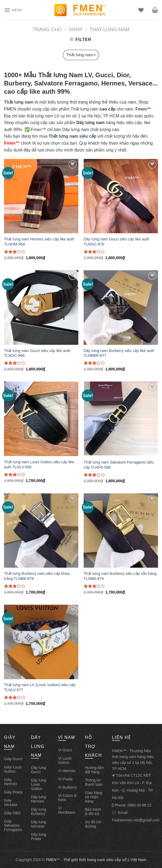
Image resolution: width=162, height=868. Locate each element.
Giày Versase (11, 803)
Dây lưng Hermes (38, 799)
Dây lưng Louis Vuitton (38, 784)
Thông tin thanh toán (94, 782)
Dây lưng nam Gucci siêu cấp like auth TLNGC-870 (117, 242)
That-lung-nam (110, 29)
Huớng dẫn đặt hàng (94, 770)
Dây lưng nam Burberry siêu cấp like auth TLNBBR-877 (119, 353)
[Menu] (13, 10)
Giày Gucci (13, 759)
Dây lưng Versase (38, 824)
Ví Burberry (68, 787)
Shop (76, 29)
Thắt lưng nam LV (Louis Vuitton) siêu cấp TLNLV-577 (40, 687)
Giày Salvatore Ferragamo (13, 825)
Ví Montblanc (67, 810)
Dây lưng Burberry (38, 812)
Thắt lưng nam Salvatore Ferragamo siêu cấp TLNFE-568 (119, 465)
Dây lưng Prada (38, 837)
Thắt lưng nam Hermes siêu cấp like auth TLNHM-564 (39, 242)
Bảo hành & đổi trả (93, 812)
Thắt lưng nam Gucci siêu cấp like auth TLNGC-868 (37, 353)
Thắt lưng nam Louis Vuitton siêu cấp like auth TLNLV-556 (39, 464)
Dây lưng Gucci (38, 770)
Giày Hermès (11, 782)
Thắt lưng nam (19, 102)
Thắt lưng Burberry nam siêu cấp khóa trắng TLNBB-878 (37, 576)
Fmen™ (143, 109)
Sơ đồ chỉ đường (93, 824)
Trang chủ (47, 29)
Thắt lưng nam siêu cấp (72, 136)
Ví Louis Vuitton (65, 760)
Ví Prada (65, 779)
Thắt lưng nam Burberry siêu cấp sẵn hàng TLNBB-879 (120, 576)
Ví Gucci (65, 750)
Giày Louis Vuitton (13, 769)
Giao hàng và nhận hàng (94, 797)
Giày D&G (12, 813)
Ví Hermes (67, 771)
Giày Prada (13, 792)
